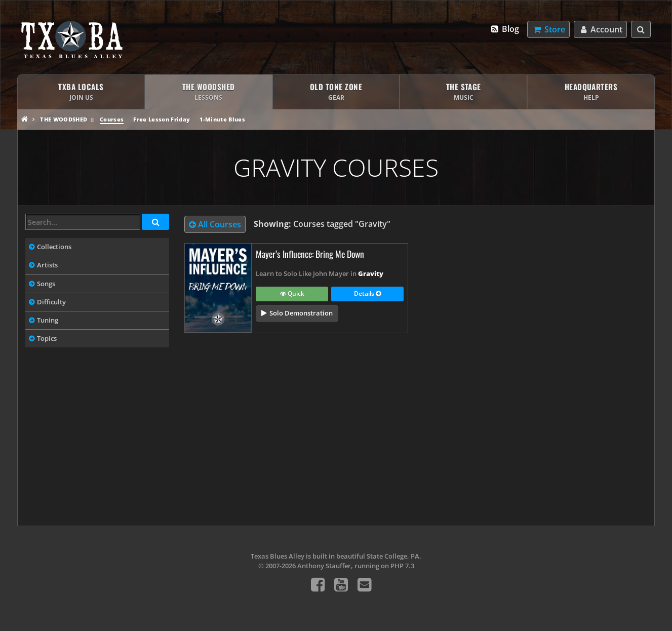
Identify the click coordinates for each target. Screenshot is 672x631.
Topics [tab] (47, 338)
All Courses (215, 224)
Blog (505, 29)
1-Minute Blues (222, 119)
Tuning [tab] (48, 320)
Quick (292, 294)
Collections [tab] (54, 247)
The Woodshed (64, 119)
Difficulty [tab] (51, 302)
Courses (112, 119)
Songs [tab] (46, 284)
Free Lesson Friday (162, 119)
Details (367, 294)
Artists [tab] (47, 265)
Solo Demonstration (301, 313)
